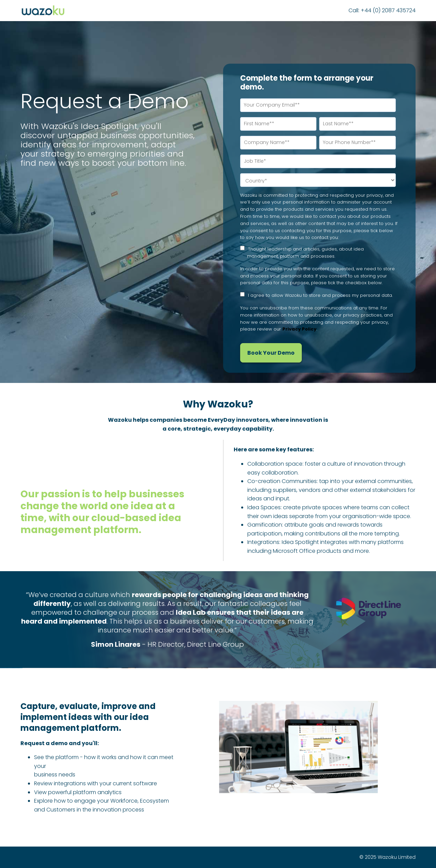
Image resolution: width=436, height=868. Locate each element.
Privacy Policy (299, 329)
